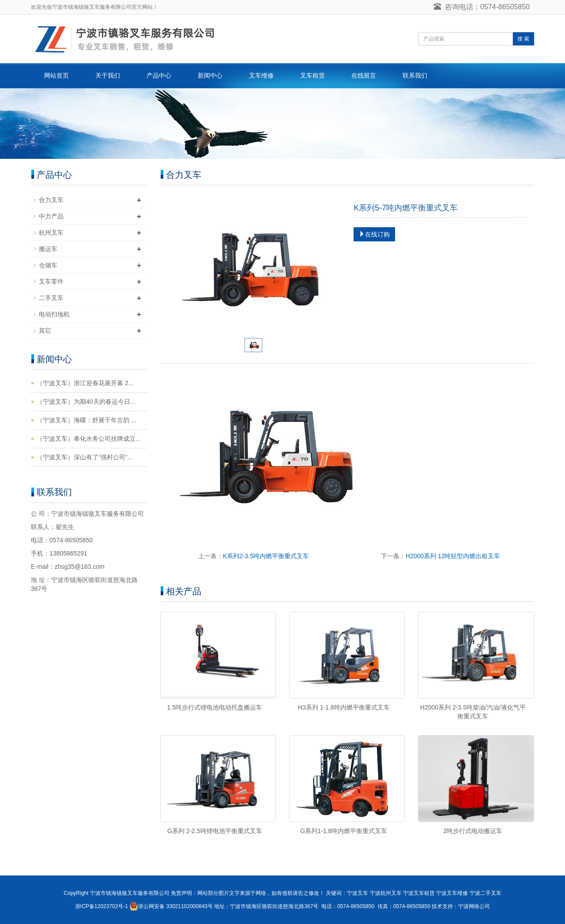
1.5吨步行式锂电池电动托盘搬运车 (215, 707)
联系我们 (415, 75)
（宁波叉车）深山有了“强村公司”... (85, 457)
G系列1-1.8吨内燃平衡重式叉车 (344, 831)
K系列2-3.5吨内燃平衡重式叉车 (266, 556)
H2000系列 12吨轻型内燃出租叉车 (453, 556)
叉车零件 (51, 282)
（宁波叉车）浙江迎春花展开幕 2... (85, 383)
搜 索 (523, 39)
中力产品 (51, 216)
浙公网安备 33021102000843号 (175, 906)
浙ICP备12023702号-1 (102, 906)
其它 (45, 331)
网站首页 (56, 75)
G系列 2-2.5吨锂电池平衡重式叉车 (215, 831)
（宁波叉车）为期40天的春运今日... (86, 402)
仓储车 (48, 265)
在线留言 (364, 75)
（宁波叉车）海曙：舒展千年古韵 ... (87, 420)
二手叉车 (51, 298)
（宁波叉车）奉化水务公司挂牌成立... (89, 439)
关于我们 (108, 75)
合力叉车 (51, 200)
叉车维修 (261, 75)
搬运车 (48, 249)
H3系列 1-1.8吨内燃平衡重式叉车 (344, 707)
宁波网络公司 (474, 906)
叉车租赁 (313, 75)
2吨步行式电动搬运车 (473, 831)
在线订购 (374, 234)
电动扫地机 (54, 314)
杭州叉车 (51, 233)
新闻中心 (210, 75)
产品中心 (159, 75)
